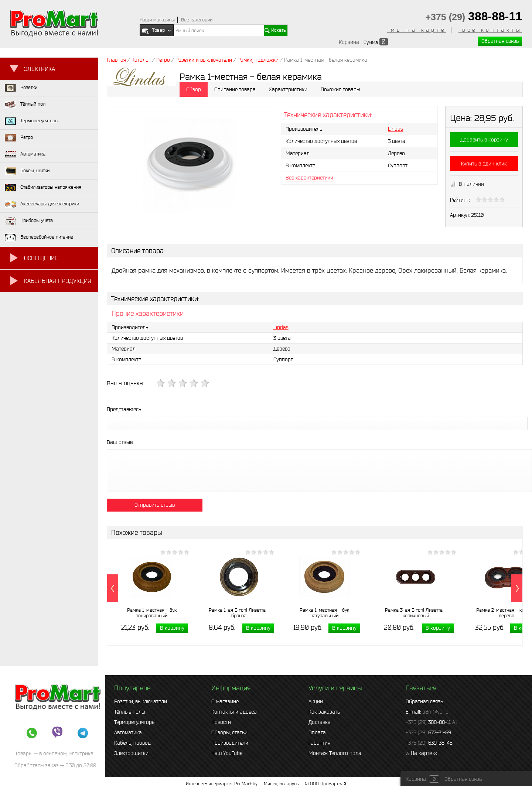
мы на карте (417, 30)
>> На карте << (421, 753)
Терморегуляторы (135, 722)
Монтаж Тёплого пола (335, 753)
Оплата (317, 732)
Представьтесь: (124, 409)
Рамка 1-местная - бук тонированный (152, 613)
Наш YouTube (227, 753)
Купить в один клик (484, 164)
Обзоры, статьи (229, 732)
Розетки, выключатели (141, 701)
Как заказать (324, 712)
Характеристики (288, 89)
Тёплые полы (130, 712)
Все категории (197, 20)
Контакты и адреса (234, 712)
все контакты (490, 30)
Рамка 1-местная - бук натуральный (324, 613)
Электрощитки (131, 753)
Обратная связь (500, 41)
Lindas (395, 129)
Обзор (194, 89)
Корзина (349, 42)
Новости (221, 722)
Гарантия (319, 743)
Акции (316, 701)
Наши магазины (157, 20)
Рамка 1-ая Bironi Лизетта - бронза (239, 613)
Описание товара (235, 89)
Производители (230, 743)
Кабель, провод (132, 743)
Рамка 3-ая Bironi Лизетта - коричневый (416, 613)
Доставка (320, 722)
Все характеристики (309, 178)
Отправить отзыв (155, 505)
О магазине (225, 701)
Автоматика (128, 732)
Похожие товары (340, 89)
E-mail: (427, 712)
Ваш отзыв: (120, 442)
